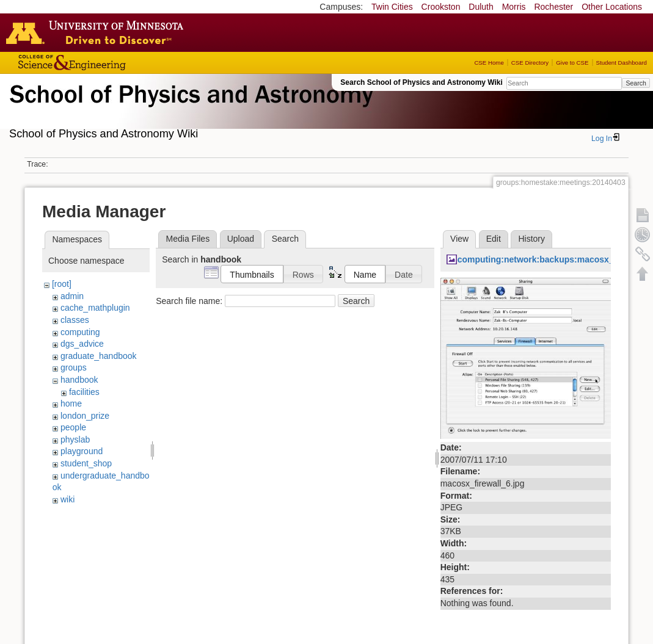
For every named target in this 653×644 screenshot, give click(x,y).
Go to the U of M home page (98, 32)
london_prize (85, 416)
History (531, 239)
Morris (514, 7)
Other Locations (612, 7)
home (71, 403)
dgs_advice (82, 344)
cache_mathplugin (95, 308)
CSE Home (489, 63)
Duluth (481, 7)
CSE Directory (530, 63)
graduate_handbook (99, 356)
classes (75, 320)
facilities (84, 392)
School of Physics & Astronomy (189, 109)
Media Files (188, 239)
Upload (241, 239)
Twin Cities (392, 7)
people (73, 427)
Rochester (553, 7)
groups (74, 367)
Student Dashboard (622, 63)
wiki (67, 499)
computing (80, 332)
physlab (75, 440)
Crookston (441, 7)
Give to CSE (572, 63)
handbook (79, 380)
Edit (494, 239)
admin (72, 296)
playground (82, 451)
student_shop (86, 463)
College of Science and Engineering (110, 63)
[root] (62, 284)
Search (636, 83)
